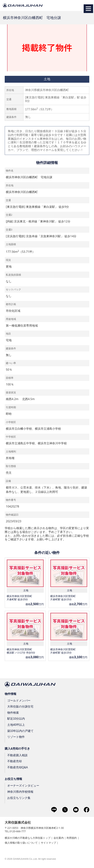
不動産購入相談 (17, 755)
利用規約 (72, 838)
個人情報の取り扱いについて (21, 843)
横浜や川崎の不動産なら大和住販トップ (28, 838)
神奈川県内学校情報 (20, 792)
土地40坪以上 (16, 725)
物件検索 (13, 713)
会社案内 (59, 838)
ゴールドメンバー (19, 701)
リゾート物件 (16, 737)
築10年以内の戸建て (21, 731)
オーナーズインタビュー (23, 786)
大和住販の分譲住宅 (20, 707)
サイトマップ (48, 843)
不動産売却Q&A (18, 767)
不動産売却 (15, 761)
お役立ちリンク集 (19, 798)
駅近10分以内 (16, 719)
